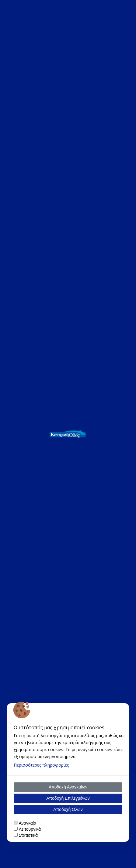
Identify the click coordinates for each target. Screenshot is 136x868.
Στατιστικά (28, 835)
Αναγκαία (28, 823)
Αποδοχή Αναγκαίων (68, 787)
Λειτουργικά (30, 829)
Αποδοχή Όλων (68, 809)
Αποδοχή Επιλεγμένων (68, 798)
